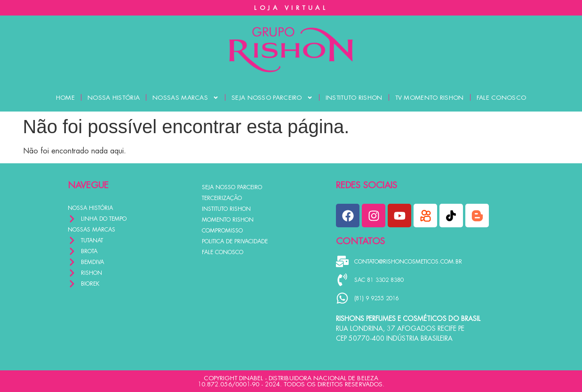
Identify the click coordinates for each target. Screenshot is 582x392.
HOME (65, 98)
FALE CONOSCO (502, 98)
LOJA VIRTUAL (291, 8)
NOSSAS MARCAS (186, 98)
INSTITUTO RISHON (354, 98)
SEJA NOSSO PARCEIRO (272, 98)
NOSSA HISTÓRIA (114, 98)
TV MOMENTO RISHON (430, 98)
